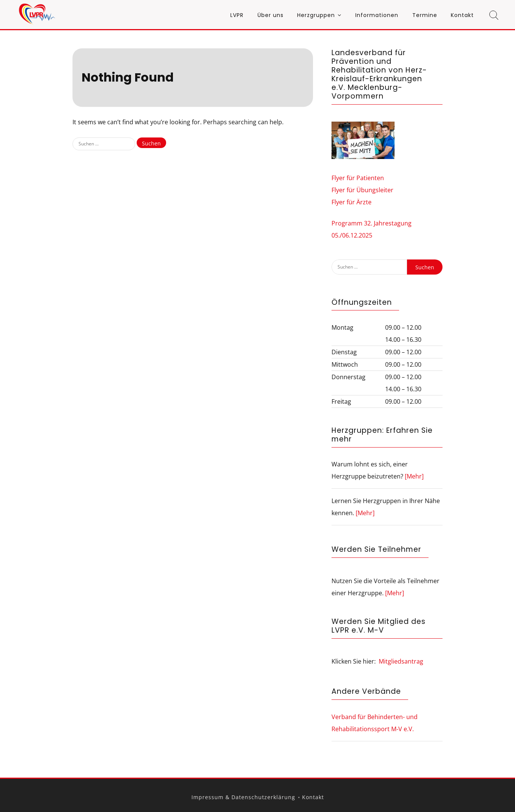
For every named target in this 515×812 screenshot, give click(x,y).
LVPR (237, 15)
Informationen (377, 15)
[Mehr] (414, 476)
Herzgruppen (316, 15)
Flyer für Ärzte (352, 202)
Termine (425, 15)
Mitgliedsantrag (401, 661)
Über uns (271, 15)
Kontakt (462, 15)
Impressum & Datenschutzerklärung (243, 797)
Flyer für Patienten (358, 178)
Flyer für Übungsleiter (362, 190)
